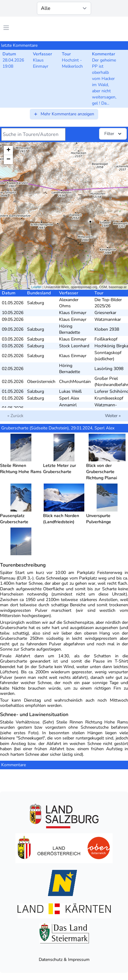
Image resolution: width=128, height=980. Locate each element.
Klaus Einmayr (73, 313)
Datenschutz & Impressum (64, 960)
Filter (114, 134)
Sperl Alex (69, 398)
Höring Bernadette (70, 329)
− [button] (8, 160)
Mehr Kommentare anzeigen (64, 114)
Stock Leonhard (74, 346)
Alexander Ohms (69, 303)
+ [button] (8, 150)
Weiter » (113, 416)
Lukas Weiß (70, 391)
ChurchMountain (75, 382)
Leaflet (36, 287)
